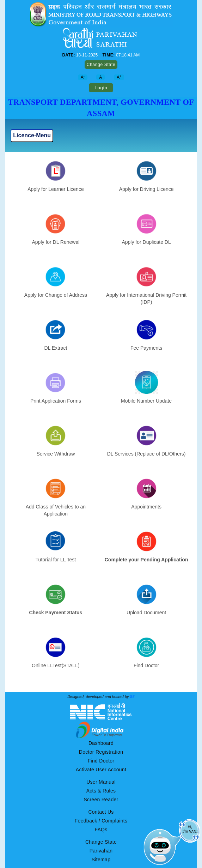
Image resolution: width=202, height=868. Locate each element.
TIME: (108, 55)
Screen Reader (101, 800)
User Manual (101, 782)
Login (101, 88)
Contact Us (101, 812)
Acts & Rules (101, 791)
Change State (101, 65)
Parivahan (101, 851)
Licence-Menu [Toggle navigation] (32, 135)
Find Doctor (101, 761)
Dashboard (101, 743)
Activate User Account (101, 770)
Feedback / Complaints (101, 821)
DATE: (69, 55)
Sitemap (101, 860)
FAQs (101, 830)
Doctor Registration (101, 752)
